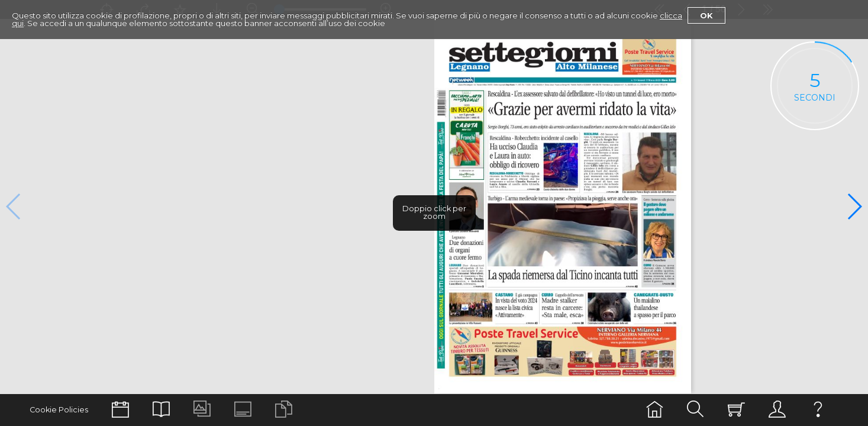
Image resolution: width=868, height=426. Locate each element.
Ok (706, 15)
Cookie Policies (59, 410)
